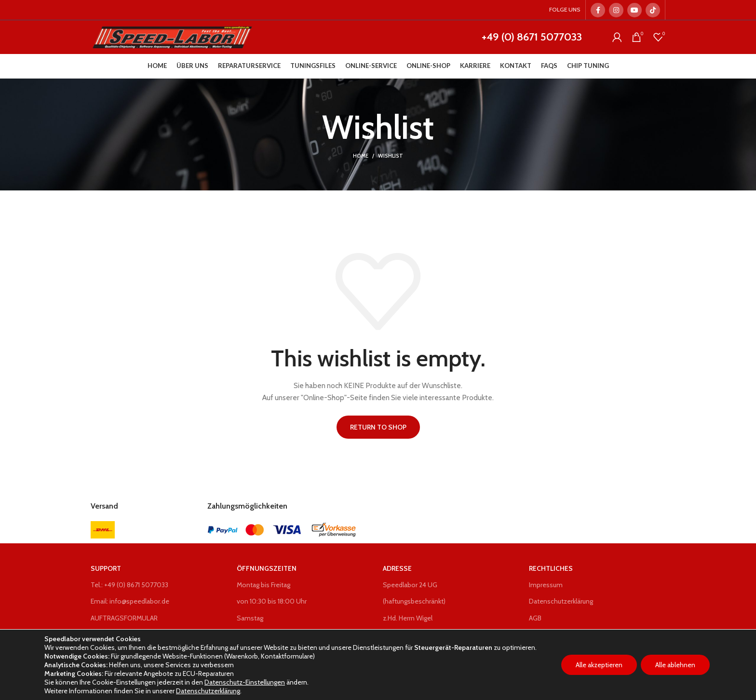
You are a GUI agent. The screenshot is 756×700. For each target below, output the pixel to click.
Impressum (546, 585)
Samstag (250, 618)
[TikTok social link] (653, 10)
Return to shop (378, 427)
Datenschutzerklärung (561, 601)
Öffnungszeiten (267, 568)
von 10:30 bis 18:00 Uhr (272, 601)
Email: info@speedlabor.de (130, 601)
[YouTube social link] (634, 10)
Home (361, 156)
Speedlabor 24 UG (410, 585)
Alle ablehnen (675, 665)
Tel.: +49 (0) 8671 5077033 (129, 585)
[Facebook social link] (598, 10)
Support (106, 568)
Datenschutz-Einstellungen (245, 682)
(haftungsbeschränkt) (414, 601)
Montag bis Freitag (263, 585)
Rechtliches (551, 568)
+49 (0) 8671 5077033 (532, 37)
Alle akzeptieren (599, 665)
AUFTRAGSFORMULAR (124, 618)
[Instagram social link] (616, 10)
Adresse (397, 568)
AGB (535, 618)
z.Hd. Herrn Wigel (408, 618)
